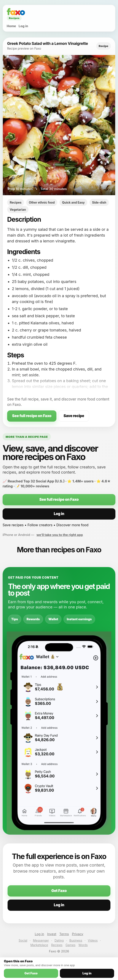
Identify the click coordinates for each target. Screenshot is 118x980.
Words (83, 945)
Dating (59, 940)
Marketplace (39, 945)
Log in (23, 26)
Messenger (41, 940)
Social (23, 940)
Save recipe (74, 416)
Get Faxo (59, 891)
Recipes (57, 945)
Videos (93, 940)
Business (76, 940)
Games (70, 945)
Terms (64, 934)
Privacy (78, 934)
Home (11, 26)
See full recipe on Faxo (32, 416)
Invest (52, 934)
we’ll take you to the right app (60, 535)
